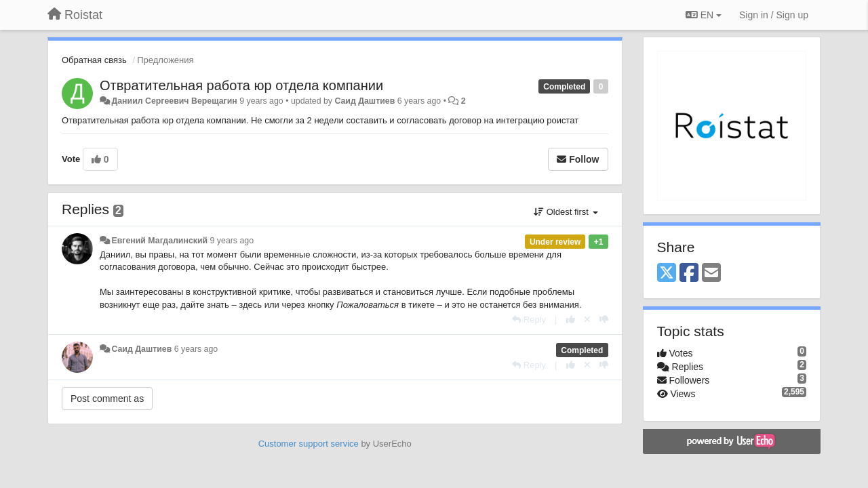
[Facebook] (689, 273)
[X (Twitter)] (667, 273)
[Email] (711, 273)
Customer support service (309, 444)
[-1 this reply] (604, 320)
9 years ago (232, 241)
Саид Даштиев (364, 101)
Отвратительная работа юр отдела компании (241, 85)
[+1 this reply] (571, 320)
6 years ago (196, 349)
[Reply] (529, 320)
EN (704, 15)
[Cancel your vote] (587, 320)
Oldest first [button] (566, 212)
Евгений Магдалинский (159, 241)
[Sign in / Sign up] (774, 15)
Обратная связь (94, 60)
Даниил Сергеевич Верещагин (174, 101)
